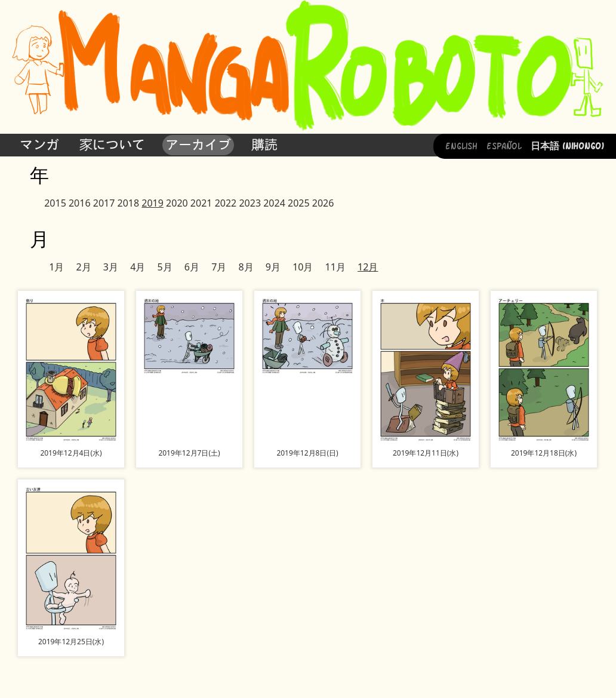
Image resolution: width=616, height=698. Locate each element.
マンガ (39, 144)
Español (504, 145)
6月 (192, 267)
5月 (164, 267)
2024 (274, 203)
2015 (55, 203)
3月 (111, 267)
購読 (264, 144)
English (461, 145)
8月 (246, 267)
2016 (80, 203)
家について (112, 144)
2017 (104, 203)
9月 (273, 267)
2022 (226, 203)
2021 (201, 203)
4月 (138, 267)
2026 (323, 203)
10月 (303, 267)
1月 (56, 267)
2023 (250, 203)
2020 (177, 203)
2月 (84, 267)
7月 (219, 267)
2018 (129, 203)
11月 (335, 267)
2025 (299, 203)
